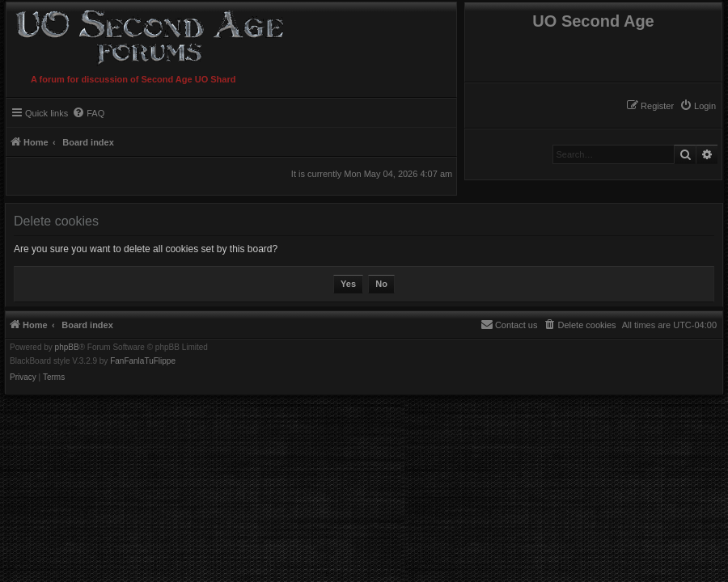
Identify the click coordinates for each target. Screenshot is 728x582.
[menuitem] (698, 106)
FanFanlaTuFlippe (143, 361)
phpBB (67, 348)
